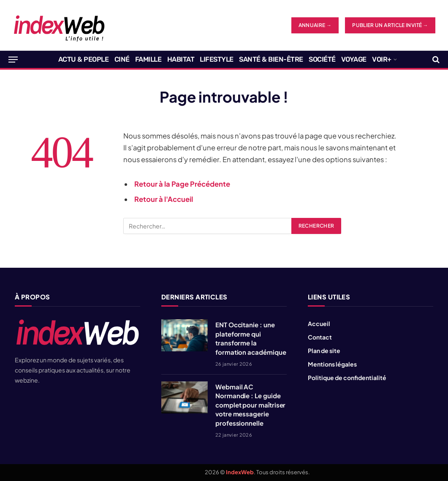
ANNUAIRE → (315, 25)
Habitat (181, 59)
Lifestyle (217, 59)
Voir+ (382, 59)
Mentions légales (332, 364)
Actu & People (84, 59)
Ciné (122, 59)
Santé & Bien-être (271, 59)
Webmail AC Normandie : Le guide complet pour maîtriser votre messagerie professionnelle (250, 405)
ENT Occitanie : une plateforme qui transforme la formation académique (251, 338)
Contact (320, 337)
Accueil (319, 323)
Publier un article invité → (390, 25)
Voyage (354, 59)
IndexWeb (240, 472)
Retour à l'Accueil (164, 199)
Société (322, 59)
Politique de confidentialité (347, 378)
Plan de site (324, 351)
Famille (148, 59)
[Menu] (13, 60)
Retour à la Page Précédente (182, 184)
